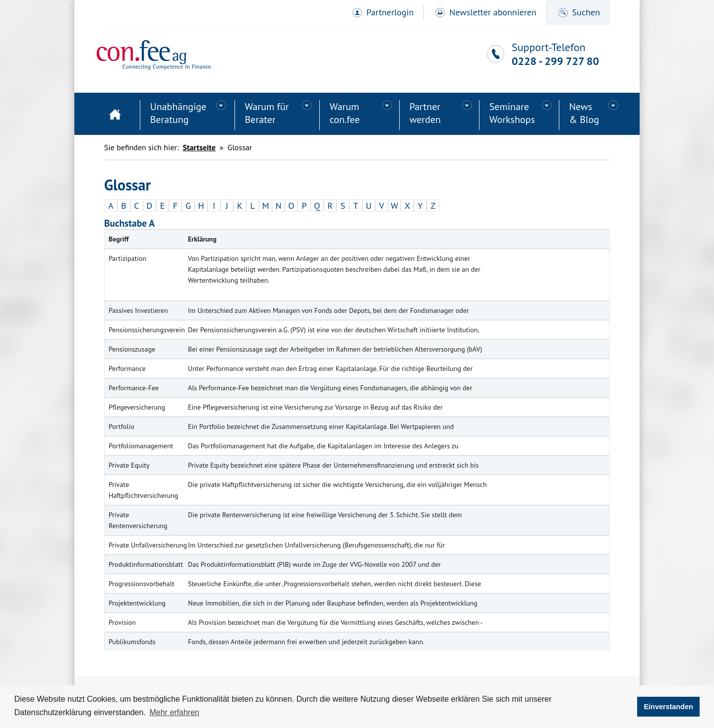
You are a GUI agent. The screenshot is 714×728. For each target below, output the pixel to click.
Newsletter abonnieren (493, 12)
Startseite (115, 115)
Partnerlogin (390, 12)
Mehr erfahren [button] (174, 712)
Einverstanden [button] (669, 707)
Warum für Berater (267, 113)
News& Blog (584, 113)
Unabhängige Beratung (178, 113)
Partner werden (425, 113)
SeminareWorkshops (512, 113)
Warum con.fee (345, 113)
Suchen (586, 12)
